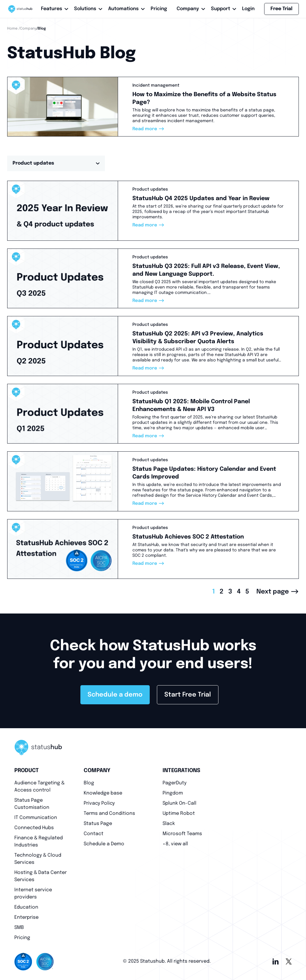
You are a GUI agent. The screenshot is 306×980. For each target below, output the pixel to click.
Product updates (56, 163)
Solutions (86, 9)
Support (222, 9)
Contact (94, 834)
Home (12, 29)
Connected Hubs (34, 828)
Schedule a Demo (104, 844)
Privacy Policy (99, 803)
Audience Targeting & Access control (39, 787)
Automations (125, 9)
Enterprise (26, 917)
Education (26, 907)
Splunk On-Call (179, 803)
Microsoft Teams (182, 834)
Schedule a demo (115, 695)
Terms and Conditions (109, 813)
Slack (169, 824)
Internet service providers (33, 894)
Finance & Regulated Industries (39, 842)
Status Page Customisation (32, 804)
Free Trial (281, 9)
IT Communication (36, 818)
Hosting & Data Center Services (40, 876)
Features (53, 9)
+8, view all (175, 844)
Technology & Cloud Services (38, 859)
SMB (19, 928)
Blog (89, 783)
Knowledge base (103, 793)
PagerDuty (175, 783)
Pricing (159, 9)
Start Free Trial (188, 695)
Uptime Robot (179, 813)
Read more (148, 129)
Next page (278, 592)
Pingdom (173, 793)
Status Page (98, 824)
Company (189, 9)
